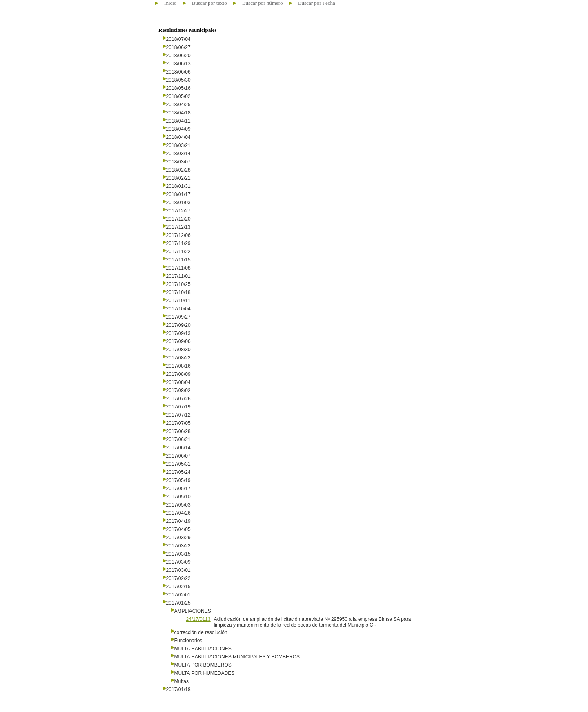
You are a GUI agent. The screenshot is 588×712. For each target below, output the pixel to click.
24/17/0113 (198, 619)
